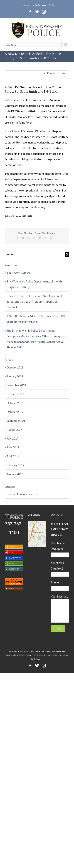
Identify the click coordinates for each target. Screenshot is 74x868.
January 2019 (15, 376)
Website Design (25, 655)
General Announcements (22, 494)
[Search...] (35, 255)
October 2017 (15, 412)
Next (64, 73)
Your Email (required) (60, 568)
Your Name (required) (60, 549)
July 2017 (12, 438)
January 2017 (15, 474)
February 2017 (15, 465)
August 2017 (14, 430)
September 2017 (17, 421)
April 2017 (13, 456)
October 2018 (15, 403)
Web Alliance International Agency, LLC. (49, 655)
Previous (52, 73)
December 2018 (16, 385)
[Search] (67, 255)
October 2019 (15, 367)
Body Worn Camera (18, 273)
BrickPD (11, 216)
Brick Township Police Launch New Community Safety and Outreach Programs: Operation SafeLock (35, 301)
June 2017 (13, 447)
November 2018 (16, 394)
